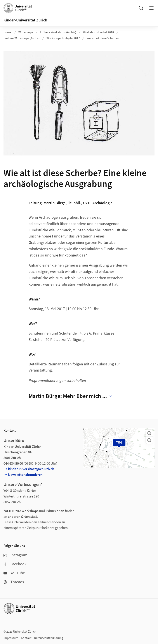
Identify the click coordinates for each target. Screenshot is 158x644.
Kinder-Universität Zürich (25, 20)
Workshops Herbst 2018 (98, 32)
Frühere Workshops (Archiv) (58, 32)
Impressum (11, 638)
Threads (14, 582)
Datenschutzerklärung (49, 638)
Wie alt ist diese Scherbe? (103, 38)
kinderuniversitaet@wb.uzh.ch (31, 469)
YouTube (14, 573)
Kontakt (26, 638)
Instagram (15, 555)
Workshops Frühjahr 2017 (63, 38)
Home (7, 32)
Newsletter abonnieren (25, 475)
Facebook (15, 564)
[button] (149, 433)
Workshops (26, 32)
